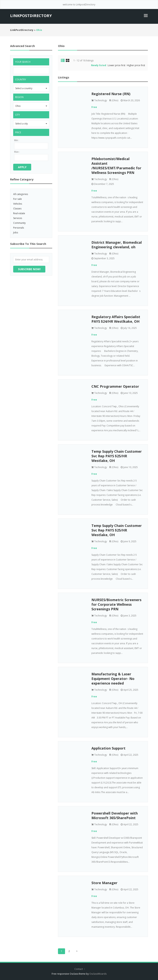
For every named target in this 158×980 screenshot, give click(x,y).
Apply (22, 167)
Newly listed (99, 65)
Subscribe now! (29, 269)
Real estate (19, 213)
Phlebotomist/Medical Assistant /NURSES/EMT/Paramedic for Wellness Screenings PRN (116, 166)
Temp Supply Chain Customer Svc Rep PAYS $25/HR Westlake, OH (117, 456)
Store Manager (104, 883)
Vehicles (18, 204)
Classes (17, 209)
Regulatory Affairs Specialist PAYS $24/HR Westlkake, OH (116, 319)
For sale (18, 199)
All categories (21, 194)
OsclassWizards (98, 974)
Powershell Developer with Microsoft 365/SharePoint (115, 815)
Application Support (108, 748)
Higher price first (136, 65)
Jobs (16, 232)
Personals (19, 228)
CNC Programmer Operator (115, 386)
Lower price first (116, 65)
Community (19, 223)
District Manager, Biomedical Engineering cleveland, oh (117, 245)
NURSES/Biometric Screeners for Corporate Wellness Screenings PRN (116, 604)
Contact (79, 969)
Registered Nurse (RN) (111, 94)
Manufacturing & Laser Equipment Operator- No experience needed (113, 679)
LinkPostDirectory (31, 16)
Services (18, 218)
